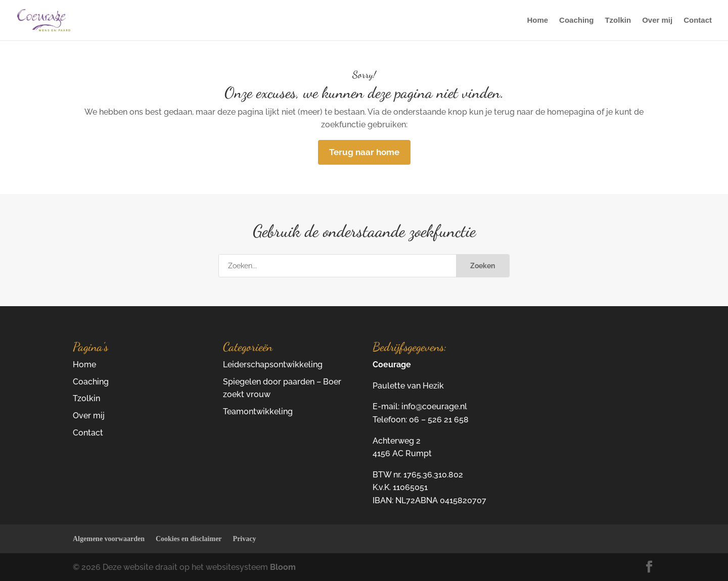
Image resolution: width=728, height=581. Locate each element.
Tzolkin (618, 20)
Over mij (657, 20)
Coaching (576, 20)
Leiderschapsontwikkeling (273, 365)
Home (537, 20)
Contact (698, 20)
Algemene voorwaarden (109, 539)
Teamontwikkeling (258, 411)
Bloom (283, 567)
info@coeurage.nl (434, 406)
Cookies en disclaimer (189, 539)
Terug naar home (364, 152)
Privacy (245, 539)
